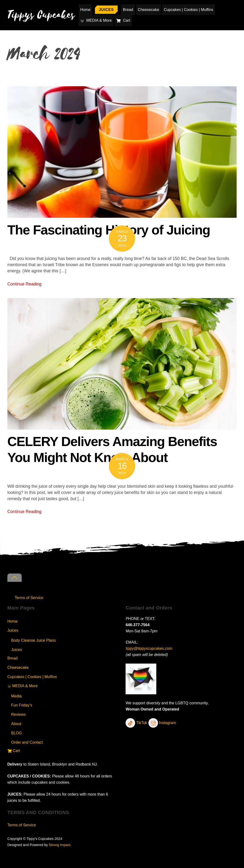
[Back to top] (15, 578)
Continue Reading (24, 284)
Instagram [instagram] (162, 723)
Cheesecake (148, 10)
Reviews (18, 714)
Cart (123, 20)
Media (16, 696)
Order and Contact (27, 742)
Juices (106, 10)
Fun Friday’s (22, 705)
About (16, 724)
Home (85, 10)
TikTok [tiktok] (136, 723)
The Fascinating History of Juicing (109, 230)
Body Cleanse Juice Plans (33, 640)
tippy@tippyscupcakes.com (149, 648)
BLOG (17, 733)
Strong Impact (60, 845)
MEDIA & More (96, 20)
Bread (128, 10)
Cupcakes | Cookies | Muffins (188, 10)
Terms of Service (29, 598)
